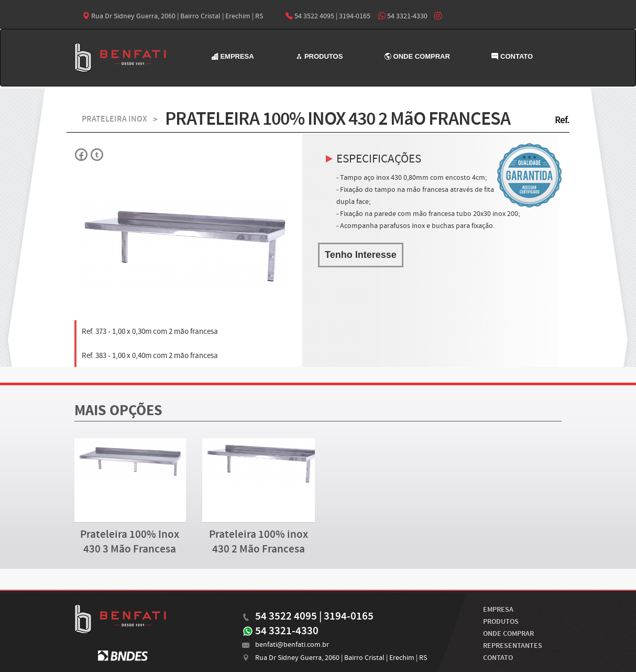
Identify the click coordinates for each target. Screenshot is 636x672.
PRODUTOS (319, 56)
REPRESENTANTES (513, 646)
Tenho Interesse (361, 255)
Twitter (96, 155)
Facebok (82, 155)
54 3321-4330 (403, 16)
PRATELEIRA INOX (114, 119)
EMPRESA (233, 56)
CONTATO (512, 56)
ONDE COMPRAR (417, 56)
